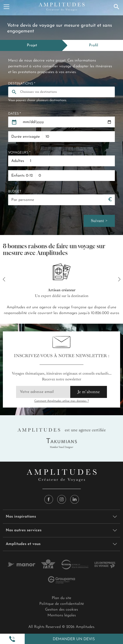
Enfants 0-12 (22, 176)
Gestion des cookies (61, 610)
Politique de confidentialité (62, 604)
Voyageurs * (19, 153)
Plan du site (61, 598)
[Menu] (6, 7)
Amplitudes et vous (23, 544)
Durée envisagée (26, 137)
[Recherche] (117, 7)
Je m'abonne (89, 392)
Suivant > (99, 221)
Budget (15, 192)
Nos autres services (24, 530)
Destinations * (22, 84)
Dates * (15, 114)
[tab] (31, 45)
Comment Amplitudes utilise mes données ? (61, 401)
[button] (12, 639)
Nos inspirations (21, 517)
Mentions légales (62, 615)
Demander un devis (74, 639)
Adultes (18, 161)
